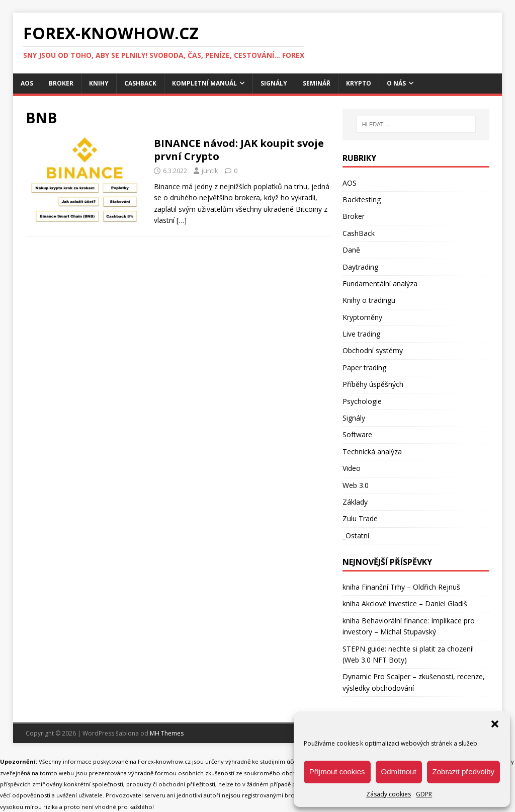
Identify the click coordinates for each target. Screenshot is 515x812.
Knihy (99, 83)
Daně (351, 250)
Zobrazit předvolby (463, 772)
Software (357, 434)
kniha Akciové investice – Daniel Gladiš (405, 603)
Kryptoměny (362, 317)
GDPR (424, 794)
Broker (61, 83)
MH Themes (167, 733)
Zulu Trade (360, 518)
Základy (355, 502)
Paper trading (364, 368)
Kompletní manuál (204, 83)
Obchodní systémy (373, 350)
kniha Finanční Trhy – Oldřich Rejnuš (401, 587)
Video (352, 468)
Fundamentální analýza (380, 283)
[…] (182, 220)
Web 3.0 (356, 485)
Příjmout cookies (337, 772)
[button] (495, 724)
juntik (210, 171)
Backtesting (362, 199)
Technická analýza (372, 452)
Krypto (359, 83)
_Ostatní (356, 536)
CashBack (140, 83)
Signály (274, 83)
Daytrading (360, 267)
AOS (27, 83)
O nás (396, 83)
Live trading (361, 334)
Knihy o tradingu (369, 300)
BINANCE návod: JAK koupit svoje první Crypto (239, 150)
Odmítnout (399, 772)
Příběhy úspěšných (373, 384)
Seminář (317, 83)
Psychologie (362, 401)
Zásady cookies (389, 794)
